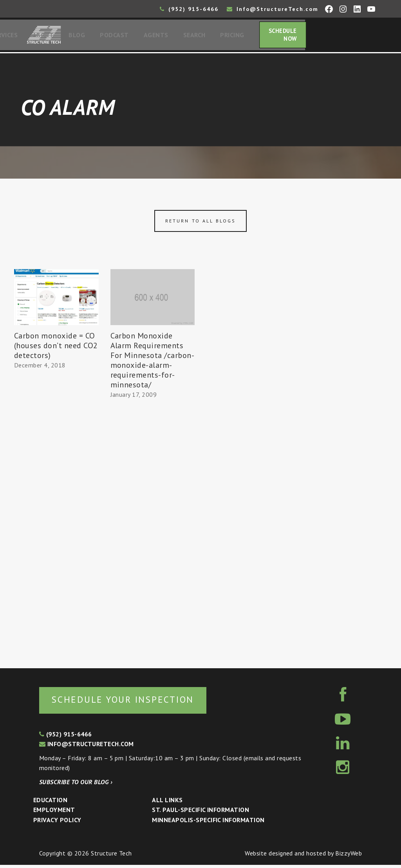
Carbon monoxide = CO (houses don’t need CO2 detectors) (56, 348)
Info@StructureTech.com (273, 9)
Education (50, 803)
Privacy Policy (57, 823)
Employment (54, 813)
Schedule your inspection (131, 702)
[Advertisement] (56, 518)
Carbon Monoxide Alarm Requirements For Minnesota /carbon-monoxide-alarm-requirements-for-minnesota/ (153, 363)
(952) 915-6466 (189, 9)
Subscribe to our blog (76, 785)
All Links (167, 803)
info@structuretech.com (87, 747)
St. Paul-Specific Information (200, 813)
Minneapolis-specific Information (208, 823)
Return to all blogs (200, 223)
